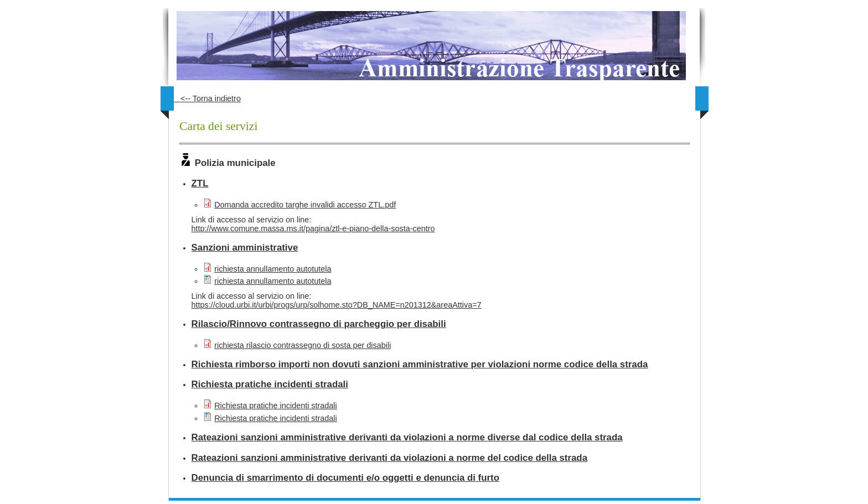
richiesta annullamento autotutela (273, 269)
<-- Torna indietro (207, 98)
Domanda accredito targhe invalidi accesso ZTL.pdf (305, 205)
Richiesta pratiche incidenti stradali (276, 406)
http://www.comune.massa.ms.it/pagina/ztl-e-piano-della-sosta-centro (313, 228)
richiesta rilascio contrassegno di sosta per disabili (303, 345)
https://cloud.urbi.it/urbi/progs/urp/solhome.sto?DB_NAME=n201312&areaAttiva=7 (337, 305)
